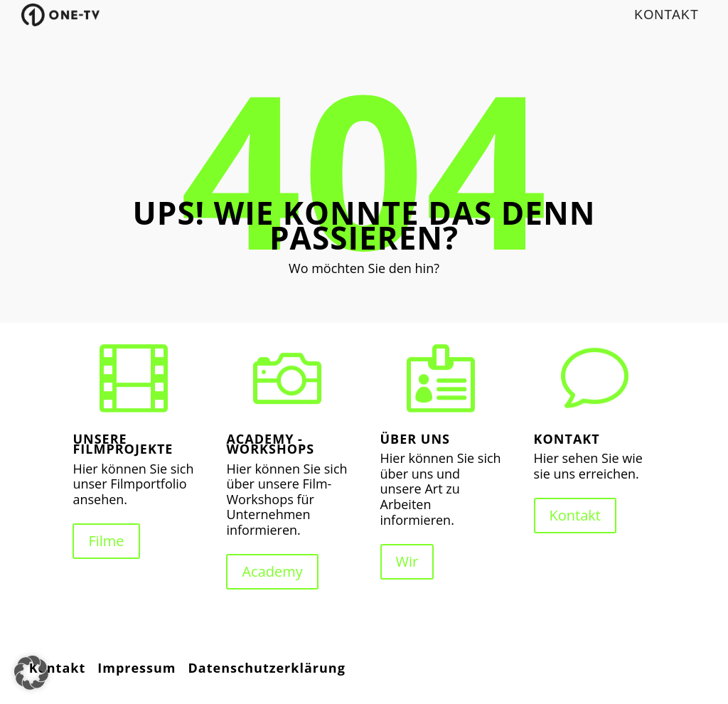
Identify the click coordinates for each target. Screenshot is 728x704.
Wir (407, 561)
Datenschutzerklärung (267, 668)
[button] (31, 673)
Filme (106, 541)
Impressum (136, 668)
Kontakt (575, 515)
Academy (272, 571)
